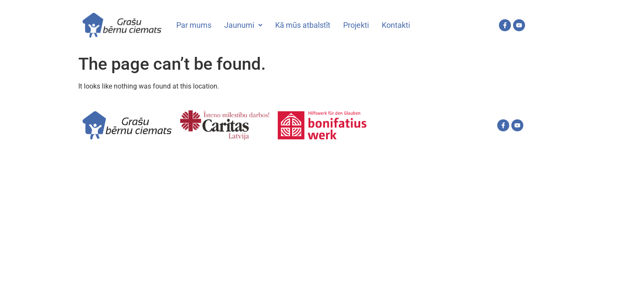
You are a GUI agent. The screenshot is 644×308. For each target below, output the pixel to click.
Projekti (356, 25)
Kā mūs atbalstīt (303, 25)
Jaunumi (243, 25)
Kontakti (396, 25)
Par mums (194, 25)
